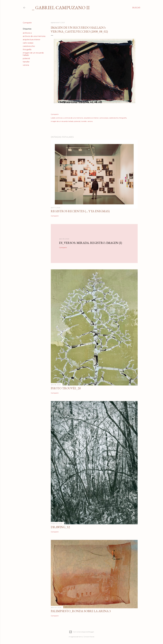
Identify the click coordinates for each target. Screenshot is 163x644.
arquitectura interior (32, 40)
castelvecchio (29, 46)
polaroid (26, 58)
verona (26, 65)
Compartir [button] (27, 23)
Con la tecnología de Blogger (82, 632)
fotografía (27, 50)
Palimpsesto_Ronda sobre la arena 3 (81, 611)
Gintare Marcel (89, 637)
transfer (26, 62)
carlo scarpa (28, 43)
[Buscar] (136, 8)
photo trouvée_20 (66, 388)
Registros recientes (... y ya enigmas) (80, 211)
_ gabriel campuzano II (61, 8)
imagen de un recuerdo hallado (62, 121)
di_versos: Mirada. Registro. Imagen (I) (91, 243)
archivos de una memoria (34, 36)
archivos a (27, 33)
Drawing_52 (60, 527)
